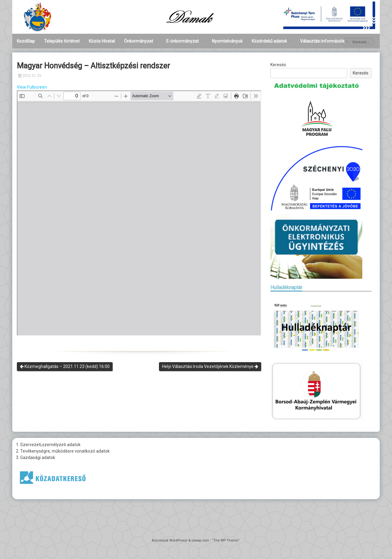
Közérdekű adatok (269, 41)
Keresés (278, 65)
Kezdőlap (26, 41)
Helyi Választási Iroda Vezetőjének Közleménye (210, 366)
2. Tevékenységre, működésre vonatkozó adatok (63, 451)
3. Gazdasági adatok (36, 458)
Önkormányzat (139, 41)
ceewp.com (200, 540)
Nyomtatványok (227, 41)
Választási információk (322, 41)
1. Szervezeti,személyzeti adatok (48, 445)
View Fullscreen (32, 87)
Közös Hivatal (102, 41)
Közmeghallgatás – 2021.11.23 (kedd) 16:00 (65, 366)
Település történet (62, 41)
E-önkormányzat (183, 41)
